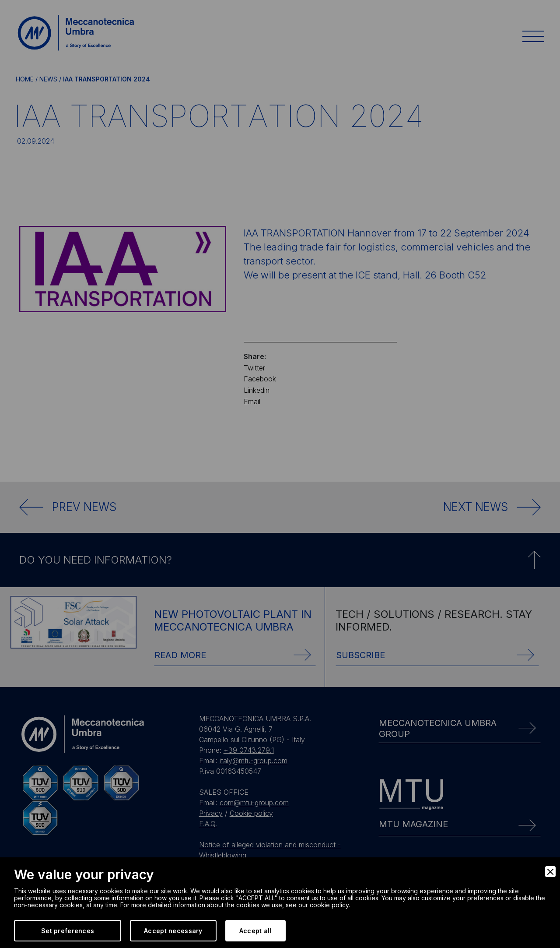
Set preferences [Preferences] (68, 931)
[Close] (550, 872)
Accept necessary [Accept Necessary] (173, 931)
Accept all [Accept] (255, 931)
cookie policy (329, 905)
